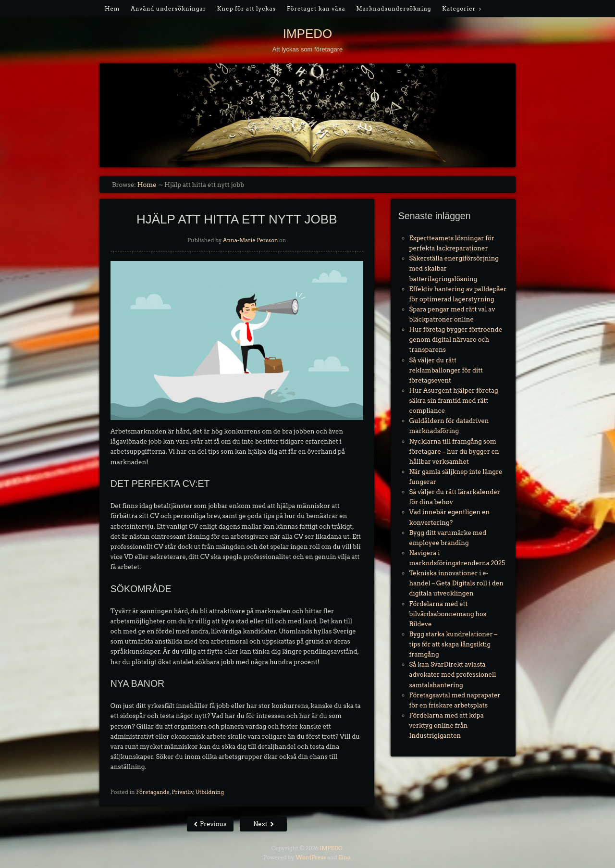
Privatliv (182, 792)
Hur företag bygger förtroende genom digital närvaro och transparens (456, 340)
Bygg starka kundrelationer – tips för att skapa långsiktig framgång (453, 644)
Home (147, 185)
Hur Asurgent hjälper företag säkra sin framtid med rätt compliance (454, 401)
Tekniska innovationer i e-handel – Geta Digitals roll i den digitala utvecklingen (456, 583)
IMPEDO (308, 34)
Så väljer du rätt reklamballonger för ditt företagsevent (446, 370)
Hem (112, 9)
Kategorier (459, 9)
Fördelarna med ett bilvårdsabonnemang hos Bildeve (448, 614)
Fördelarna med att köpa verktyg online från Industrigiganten (447, 725)
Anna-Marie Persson (251, 240)
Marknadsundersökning (394, 9)
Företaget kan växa (316, 9)
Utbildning (209, 792)
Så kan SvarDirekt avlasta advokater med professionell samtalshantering (453, 675)
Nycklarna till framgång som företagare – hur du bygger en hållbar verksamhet (454, 452)
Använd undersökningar (168, 9)
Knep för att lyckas (246, 9)
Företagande (153, 792)
